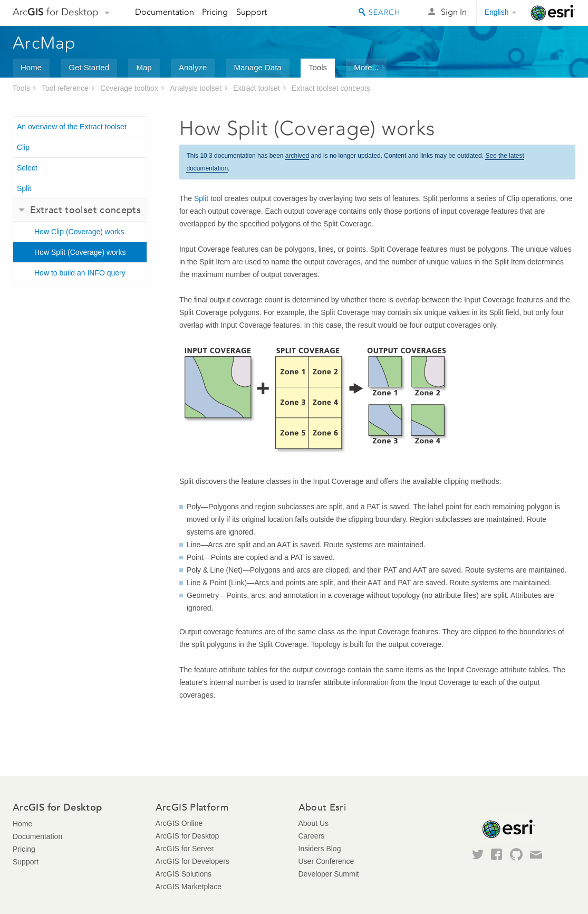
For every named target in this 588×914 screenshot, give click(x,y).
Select (27, 168)
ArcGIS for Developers (192, 861)
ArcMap (45, 43)
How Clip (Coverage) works (79, 232)
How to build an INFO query (80, 273)
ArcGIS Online (179, 823)
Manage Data (258, 67)
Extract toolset (257, 88)
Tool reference (65, 88)
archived (297, 156)
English (497, 12)
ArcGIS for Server (185, 849)
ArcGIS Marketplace (189, 887)
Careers (312, 836)
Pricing (215, 12)
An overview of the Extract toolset (72, 127)
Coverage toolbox (129, 88)
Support (252, 12)
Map (144, 67)
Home (31, 67)
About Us (314, 823)
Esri (553, 13)
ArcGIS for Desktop (187, 836)
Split (24, 188)
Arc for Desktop (56, 12)
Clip (23, 147)
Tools (318, 67)
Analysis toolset (195, 88)
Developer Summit (329, 874)
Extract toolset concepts (331, 88)
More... (366, 67)
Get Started (89, 67)
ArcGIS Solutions (184, 874)
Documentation (165, 12)
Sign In (454, 12)
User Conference (326, 861)
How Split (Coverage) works (80, 252)
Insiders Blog (320, 849)
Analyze (193, 67)
